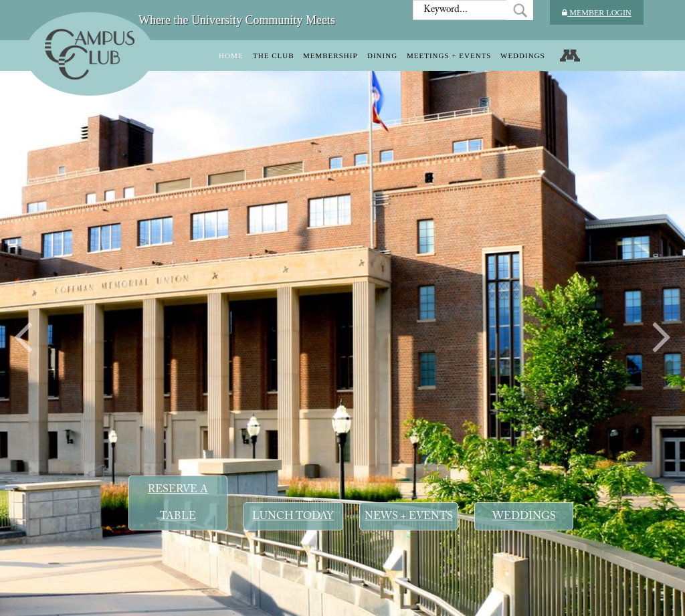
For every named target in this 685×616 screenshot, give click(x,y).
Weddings (524, 516)
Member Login (596, 13)
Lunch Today (293, 516)
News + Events (409, 516)
